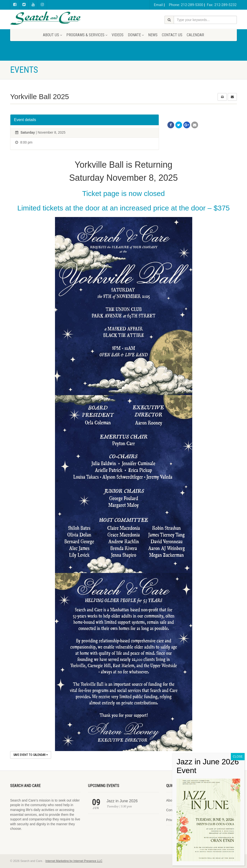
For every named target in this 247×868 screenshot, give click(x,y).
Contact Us (172, 35)
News (153, 35)
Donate (136, 35)
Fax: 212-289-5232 (222, 5)
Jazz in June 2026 (122, 801)
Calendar (195, 35)
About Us (52, 35)
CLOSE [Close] (238, 757)
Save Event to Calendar (31, 755)
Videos (118, 35)
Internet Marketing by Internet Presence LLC (74, 861)
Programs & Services (87, 35)
